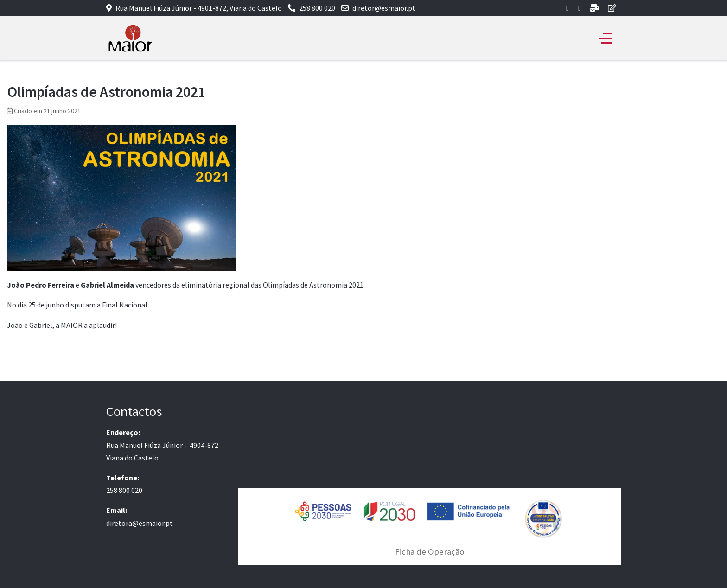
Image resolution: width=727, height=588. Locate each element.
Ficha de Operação (430, 552)
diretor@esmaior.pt (384, 8)
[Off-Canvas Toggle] (606, 38)
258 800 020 (317, 8)
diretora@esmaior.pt (140, 523)
